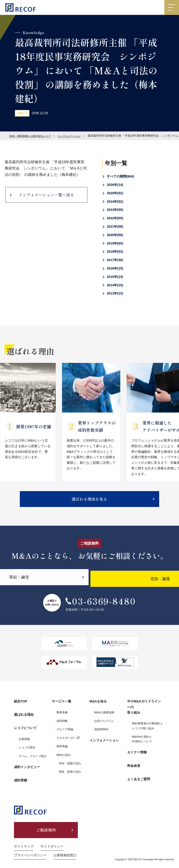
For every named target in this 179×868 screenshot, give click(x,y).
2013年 (115, 293)
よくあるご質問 (139, 774)
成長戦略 (62, 724)
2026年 (115, 185)
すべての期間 (120, 176)
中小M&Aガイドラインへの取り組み (146, 712)
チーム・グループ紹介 (33, 753)
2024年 (115, 202)
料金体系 (134, 764)
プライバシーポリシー (30, 848)
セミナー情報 (137, 754)
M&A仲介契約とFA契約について (142, 742)
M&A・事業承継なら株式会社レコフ (32, 136)
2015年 (115, 277)
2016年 (115, 268)
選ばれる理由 (24, 716)
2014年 (115, 285)
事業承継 (62, 716)
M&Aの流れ (64, 758)
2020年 (115, 235)
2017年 (115, 260)
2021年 (115, 227)
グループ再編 (65, 733)
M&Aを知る (98, 706)
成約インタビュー (27, 762)
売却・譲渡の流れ (70, 766)
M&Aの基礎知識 (104, 716)
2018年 (115, 252)
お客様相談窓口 (65, 848)
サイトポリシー (52, 839)
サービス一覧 (62, 706)
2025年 (115, 193)
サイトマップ (24, 839)
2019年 (115, 243)
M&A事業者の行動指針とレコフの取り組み (148, 729)
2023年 (115, 210)
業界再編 (62, 750)
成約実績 (21, 772)
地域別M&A (101, 733)
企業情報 (24, 736)
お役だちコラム (104, 724)
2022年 (115, 218)
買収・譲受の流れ (70, 775)
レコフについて (25, 726)
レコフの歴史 (27, 744)
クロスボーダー (66, 741)
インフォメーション (74, 136)
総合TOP (21, 706)
